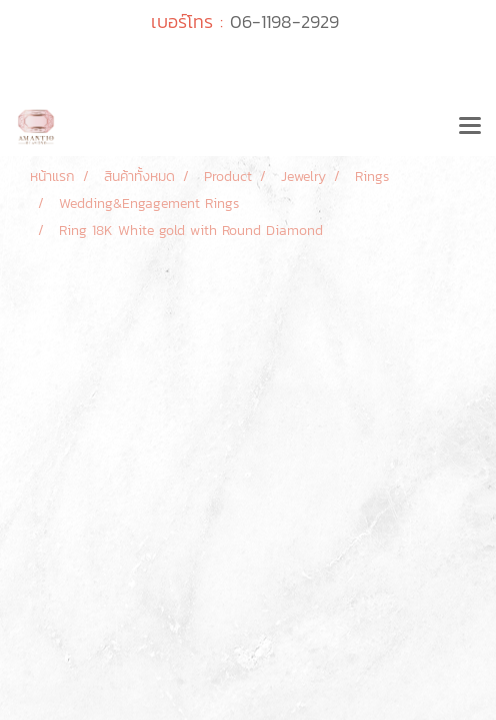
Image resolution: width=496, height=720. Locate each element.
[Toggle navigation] (470, 127)
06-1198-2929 (284, 21)
